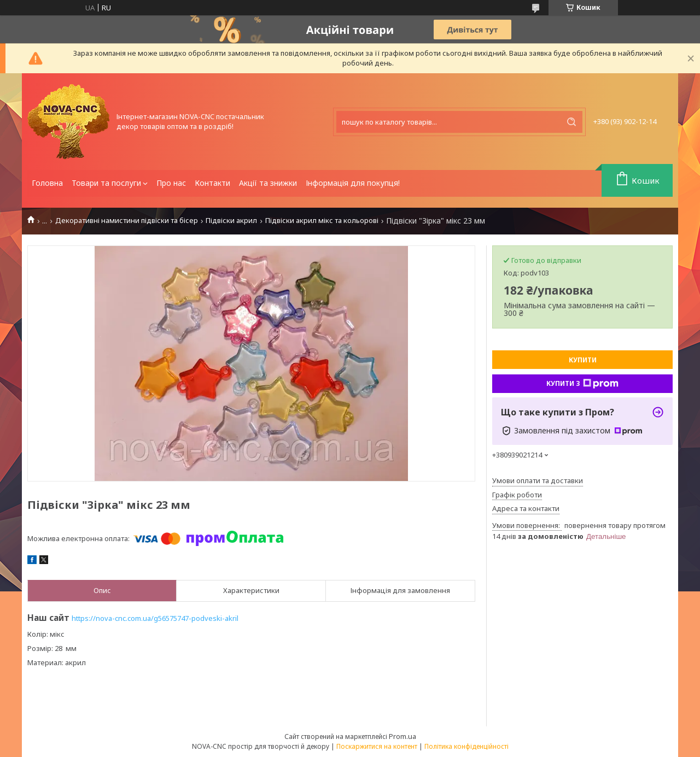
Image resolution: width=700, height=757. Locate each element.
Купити (583, 360)
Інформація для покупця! (353, 183)
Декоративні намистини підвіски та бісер (127, 221)
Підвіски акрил (231, 221)
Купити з (582, 384)
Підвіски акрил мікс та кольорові (322, 221)
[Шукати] (571, 122)
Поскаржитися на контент (377, 746)
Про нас (171, 183)
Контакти (212, 183)
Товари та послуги (106, 183)
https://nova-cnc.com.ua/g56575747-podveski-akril (155, 618)
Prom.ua (402, 736)
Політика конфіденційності (466, 746)
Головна (47, 183)
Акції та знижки (268, 183)
